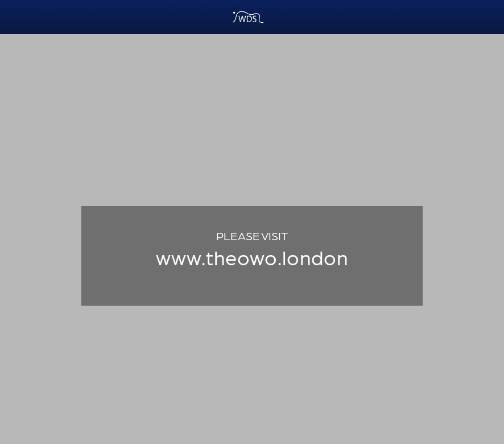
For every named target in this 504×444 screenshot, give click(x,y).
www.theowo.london (252, 256)
